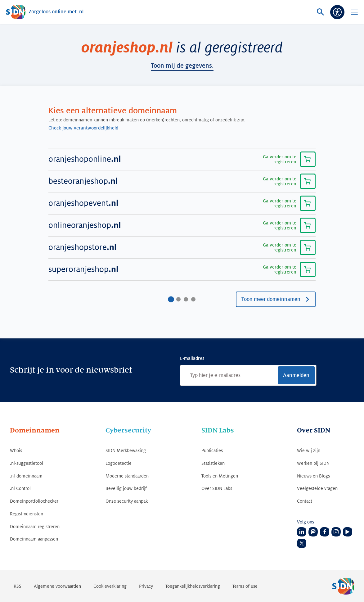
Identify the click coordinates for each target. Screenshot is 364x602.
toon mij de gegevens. (182, 66)
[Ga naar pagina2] (178, 299)
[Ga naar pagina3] (186, 299)
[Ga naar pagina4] (193, 299)
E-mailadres (192, 358)
